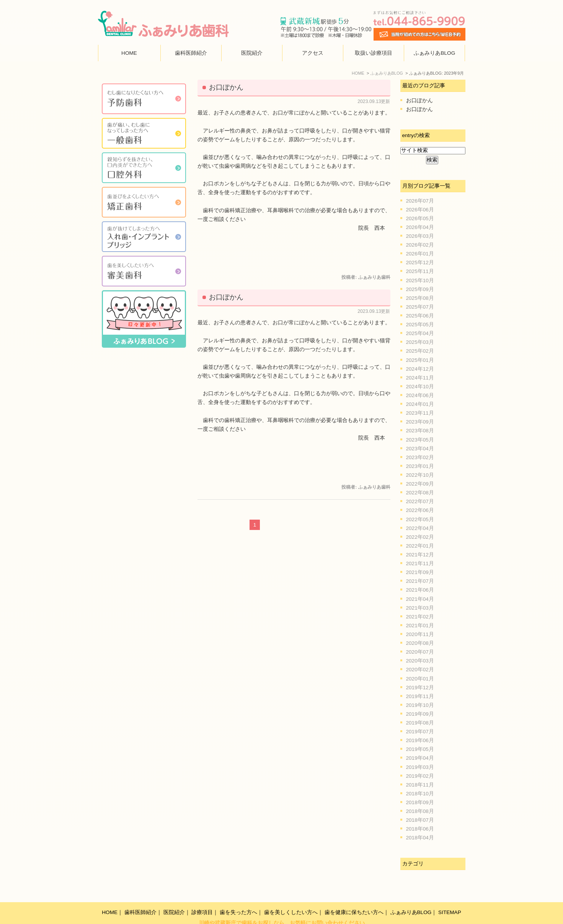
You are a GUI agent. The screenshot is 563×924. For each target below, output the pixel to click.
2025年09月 (420, 289)
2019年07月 (420, 732)
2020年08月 (420, 643)
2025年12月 (420, 262)
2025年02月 (420, 351)
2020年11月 (420, 634)
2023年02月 (420, 457)
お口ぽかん (226, 87)
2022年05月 (420, 519)
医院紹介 (252, 53)
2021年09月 (420, 572)
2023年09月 (420, 422)
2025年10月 (420, 280)
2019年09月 (420, 714)
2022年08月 (420, 493)
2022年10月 (420, 475)
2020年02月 (420, 670)
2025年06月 (420, 316)
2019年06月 (420, 740)
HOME (129, 53)
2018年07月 (420, 820)
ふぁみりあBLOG (434, 53)
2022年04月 (420, 528)
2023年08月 (420, 431)
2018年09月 (420, 802)
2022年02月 (420, 537)
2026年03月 (420, 236)
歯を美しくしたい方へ (291, 896)
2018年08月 (420, 811)
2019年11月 (420, 696)
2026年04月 (420, 227)
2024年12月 (420, 369)
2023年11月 (420, 413)
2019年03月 (420, 767)
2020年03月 (420, 661)
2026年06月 (420, 210)
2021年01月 (420, 626)
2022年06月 (420, 510)
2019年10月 (420, 705)
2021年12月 (420, 555)
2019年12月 (420, 688)
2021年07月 (420, 581)
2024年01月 (420, 404)
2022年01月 (420, 546)
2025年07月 (420, 307)
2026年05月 (420, 218)
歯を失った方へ (238, 896)
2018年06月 (420, 829)
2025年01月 (420, 360)
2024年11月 (420, 378)
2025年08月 (420, 298)
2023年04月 (420, 449)
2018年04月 (420, 838)
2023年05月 (420, 440)
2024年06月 (420, 395)
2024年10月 (420, 387)
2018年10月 (420, 794)
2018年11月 (420, 785)
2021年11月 (420, 563)
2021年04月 (420, 599)
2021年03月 (420, 608)
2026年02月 (420, 245)
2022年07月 (420, 501)
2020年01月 (420, 679)
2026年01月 (420, 254)
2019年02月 (420, 776)
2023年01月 (420, 466)
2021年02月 (420, 617)
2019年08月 (420, 723)
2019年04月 (420, 758)
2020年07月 (420, 652)
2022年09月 (420, 484)
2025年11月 (420, 271)
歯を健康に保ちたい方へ (354, 896)
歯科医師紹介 (191, 53)
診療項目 (202, 896)
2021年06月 (420, 590)
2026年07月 (420, 201)
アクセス (313, 53)
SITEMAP (450, 896)
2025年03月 (420, 342)
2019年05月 (420, 749)
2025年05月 (420, 325)
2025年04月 (420, 333)
